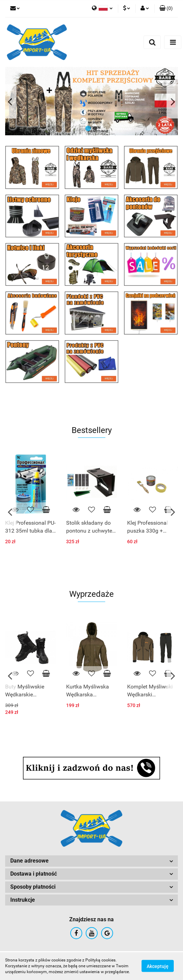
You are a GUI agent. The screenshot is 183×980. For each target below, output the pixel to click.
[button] (166, 9)
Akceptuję (158, 966)
